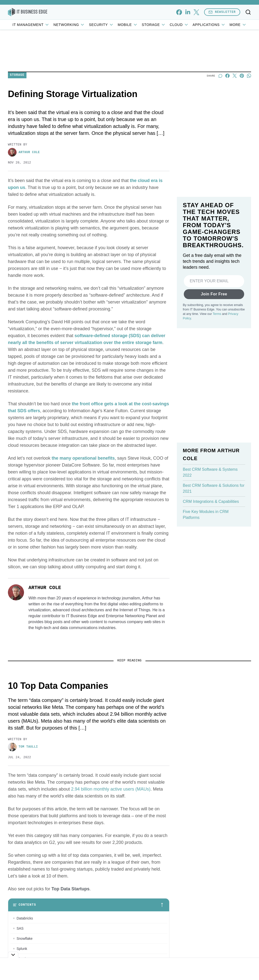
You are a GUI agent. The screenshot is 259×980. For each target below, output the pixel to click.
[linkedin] (188, 12)
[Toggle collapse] (13, 955)
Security (101, 25)
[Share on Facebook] (227, 76)
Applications (209, 25)
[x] (196, 12)
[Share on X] (235, 76)
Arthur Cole (24, 152)
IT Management (31, 25)
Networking (69, 25)
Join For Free (214, 294)
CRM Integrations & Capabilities (211, 501)
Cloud (179, 25)
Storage (154, 25)
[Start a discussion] (220, 76)
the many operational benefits (83, 458)
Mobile (128, 25)
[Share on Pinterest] (242, 76)
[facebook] (179, 12)
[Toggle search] (248, 12)
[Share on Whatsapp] (249, 76)
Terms (217, 314)
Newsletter (222, 12)
